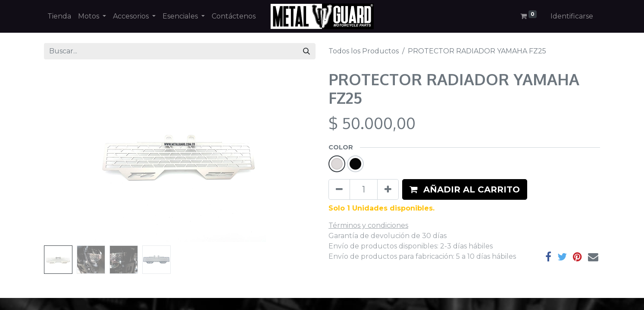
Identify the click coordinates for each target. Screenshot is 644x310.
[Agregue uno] (388, 189)
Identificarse (572, 16)
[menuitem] (59, 16)
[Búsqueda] (306, 51)
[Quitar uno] (339, 189)
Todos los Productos (364, 51)
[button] (465, 189)
